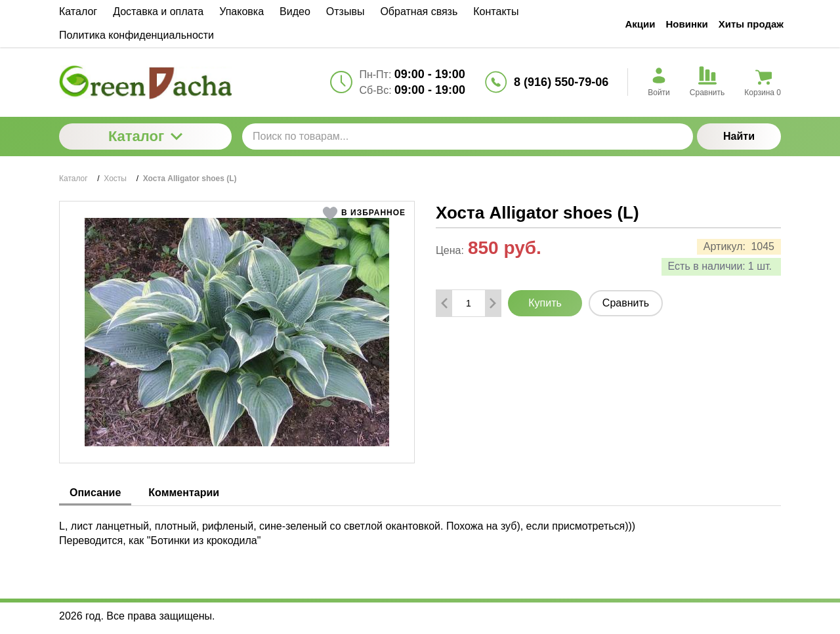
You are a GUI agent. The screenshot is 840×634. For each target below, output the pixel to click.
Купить (545, 303)
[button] (364, 213)
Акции (640, 24)
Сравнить (626, 303)
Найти (739, 136)
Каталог (145, 136)
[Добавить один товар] (493, 303)
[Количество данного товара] (469, 303)
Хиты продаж (751, 24)
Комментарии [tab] (184, 493)
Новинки (687, 24)
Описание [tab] (95, 493)
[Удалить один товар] (444, 303)
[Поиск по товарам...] (468, 137)
